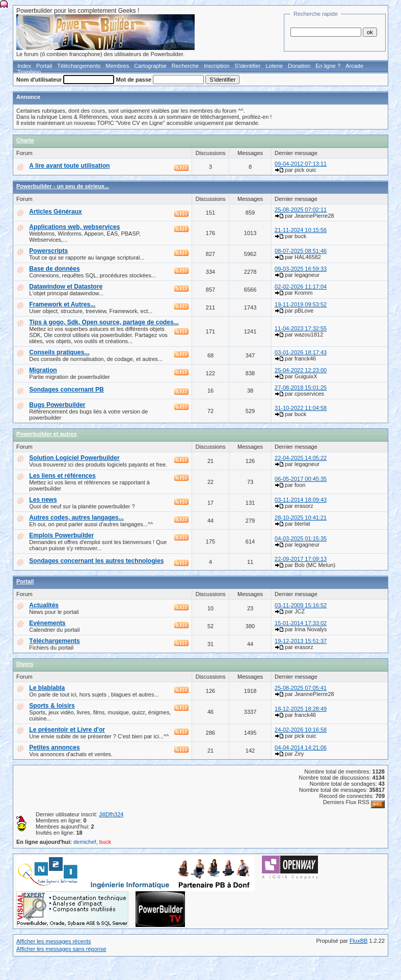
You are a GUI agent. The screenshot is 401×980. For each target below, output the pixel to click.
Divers (25, 664)
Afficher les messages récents (54, 941)
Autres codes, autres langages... (76, 518)
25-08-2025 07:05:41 (301, 688)
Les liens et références (62, 476)
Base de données (54, 269)
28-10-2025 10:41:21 (301, 518)
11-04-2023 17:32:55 (301, 328)
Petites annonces (54, 747)
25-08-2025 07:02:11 (301, 210)
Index (24, 66)
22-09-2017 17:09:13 (301, 559)
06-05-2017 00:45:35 (301, 479)
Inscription (217, 66)
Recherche (185, 66)
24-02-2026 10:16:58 (301, 730)
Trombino (29, 72)
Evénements (47, 623)
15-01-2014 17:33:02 (301, 623)
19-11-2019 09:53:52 (301, 304)
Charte (25, 140)
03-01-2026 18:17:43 (301, 352)
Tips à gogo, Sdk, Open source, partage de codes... (104, 322)
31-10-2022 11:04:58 (301, 408)
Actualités (44, 605)
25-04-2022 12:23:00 (301, 370)
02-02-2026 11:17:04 (301, 287)
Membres (117, 66)
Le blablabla (47, 688)
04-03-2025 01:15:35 (301, 538)
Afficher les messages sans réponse (61, 949)
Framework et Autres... (62, 304)
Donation (299, 66)
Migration (43, 370)
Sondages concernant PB (66, 390)
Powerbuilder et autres (47, 434)
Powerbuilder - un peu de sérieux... (63, 186)
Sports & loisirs (52, 706)
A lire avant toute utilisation (69, 166)
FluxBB (358, 941)
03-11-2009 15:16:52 (301, 605)
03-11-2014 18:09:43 (301, 500)
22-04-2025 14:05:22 (301, 458)
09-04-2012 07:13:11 (301, 164)
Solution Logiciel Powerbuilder (74, 458)
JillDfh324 (111, 814)
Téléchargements (79, 66)
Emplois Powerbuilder (61, 535)
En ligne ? (328, 66)
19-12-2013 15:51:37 (301, 641)
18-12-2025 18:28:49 (301, 709)
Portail (44, 66)
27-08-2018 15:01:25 (301, 388)
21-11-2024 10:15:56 (301, 230)
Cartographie (150, 66)
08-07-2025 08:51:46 (301, 251)
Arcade (354, 66)
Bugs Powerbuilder (57, 405)
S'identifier (247, 66)
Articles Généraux (56, 212)
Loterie (274, 66)
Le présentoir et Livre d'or (67, 730)
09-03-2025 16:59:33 (301, 269)
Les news (43, 500)
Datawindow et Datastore (66, 287)
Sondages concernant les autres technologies (96, 561)
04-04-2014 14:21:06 (301, 747)
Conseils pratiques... (59, 352)
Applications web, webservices (74, 227)
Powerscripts (48, 251)
